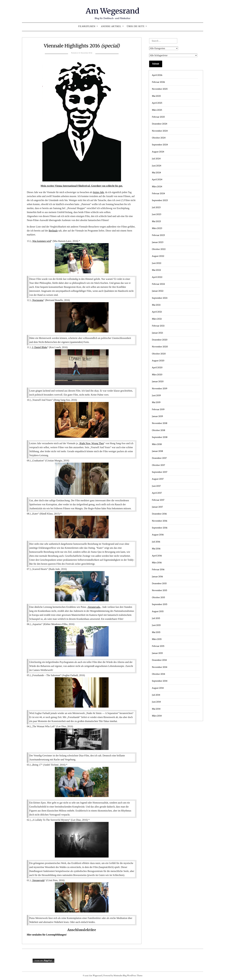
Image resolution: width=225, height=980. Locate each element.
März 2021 (157, 319)
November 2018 (160, 423)
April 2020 (157, 368)
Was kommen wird (42, 241)
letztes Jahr (99, 192)
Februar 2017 (158, 500)
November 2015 (159, 590)
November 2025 (160, 89)
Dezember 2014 (159, 660)
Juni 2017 (156, 486)
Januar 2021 (157, 333)
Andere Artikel (111, 27)
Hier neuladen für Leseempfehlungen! (47, 935)
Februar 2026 (158, 82)
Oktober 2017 (158, 465)
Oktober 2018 (158, 430)
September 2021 (160, 298)
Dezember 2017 (159, 458)
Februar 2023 (158, 235)
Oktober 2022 (159, 249)
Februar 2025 (158, 117)
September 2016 (160, 528)
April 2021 (157, 312)
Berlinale (53, 231)
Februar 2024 (158, 193)
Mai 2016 (156, 549)
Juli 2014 (156, 695)
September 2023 (160, 200)
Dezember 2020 (160, 340)
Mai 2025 (156, 96)
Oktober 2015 (158, 597)
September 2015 (160, 604)
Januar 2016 (157, 577)
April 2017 (157, 493)
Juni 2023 (157, 214)
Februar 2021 (158, 326)
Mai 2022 (156, 270)
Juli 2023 (156, 207)
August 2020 (158, 361)
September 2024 (160, 145)
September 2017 (160, 472)
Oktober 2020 (159, 354)
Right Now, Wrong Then (92, 443)
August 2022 (158, 256)
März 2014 (157, 716)
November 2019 (160, 389)
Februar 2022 (158, 284)
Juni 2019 (156, 395)
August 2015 (158, 611)
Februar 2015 (158, 646)
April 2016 (157, 556)
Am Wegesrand (112, 11)
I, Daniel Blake (40, 347)
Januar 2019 (157, 416)
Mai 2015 (156, 632)
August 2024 (158, 152)
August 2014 (158, 688)
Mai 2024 (156, 173)
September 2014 (160, 681)
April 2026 (157, 75)
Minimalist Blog (120, 976)
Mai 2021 (156, 305)
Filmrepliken (87, 27)
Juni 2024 (157, 166)
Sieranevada (94, 607)
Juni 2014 (156, 702)
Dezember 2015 (159, 583)
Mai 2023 (156, 221)
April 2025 (157, 103)
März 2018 (157, 444)
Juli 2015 (156, 618)
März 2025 (157, 110)
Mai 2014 (156, 709)
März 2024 (157, 187)
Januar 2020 (158, 381)
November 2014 (160, 667)
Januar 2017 (157, 507)
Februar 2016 (158, 570)
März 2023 (157, 228)
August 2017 (158, 479)
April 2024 (157, 180)
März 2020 (157, 375)
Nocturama (38, 300)
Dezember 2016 (159, 514)
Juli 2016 (156, 542)
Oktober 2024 (159, 138)
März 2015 (157, 639)
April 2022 (157, 277)
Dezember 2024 (160, 124)
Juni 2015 (156, 625)
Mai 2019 (156, 402)
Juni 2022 (157, 263)
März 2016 (157, 563)
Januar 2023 (158, 242)
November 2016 (160, 521)
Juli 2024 (156, 159)
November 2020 (160, 347)
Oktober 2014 (158, 674)
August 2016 (158, 535)
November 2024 (160, 131)
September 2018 (160, 437)
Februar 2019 (158, 409)
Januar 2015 (157, 653)
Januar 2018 (157, 451)
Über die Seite (136, 27)
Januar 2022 (158, 291)
